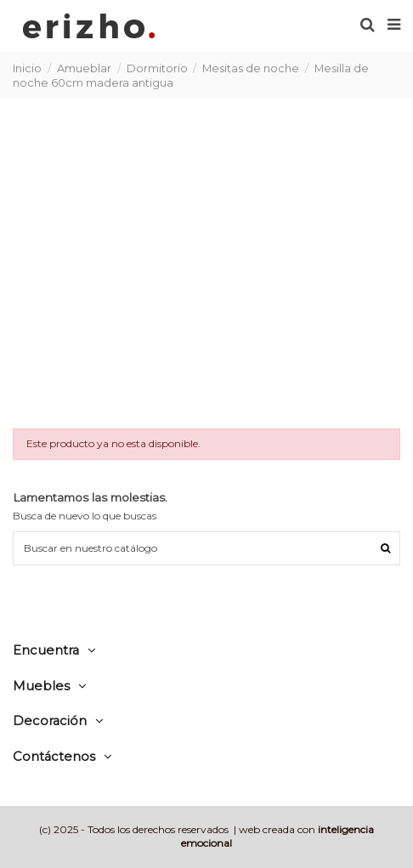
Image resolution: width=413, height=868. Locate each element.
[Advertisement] (206, 262)
